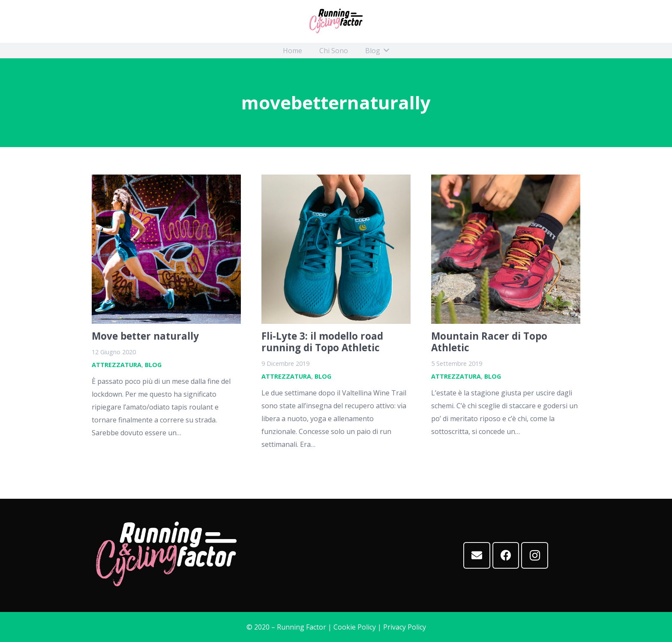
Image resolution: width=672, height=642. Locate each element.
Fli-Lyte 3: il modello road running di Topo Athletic (322, 342)
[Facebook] (506, 556)
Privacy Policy (405, 627)
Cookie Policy (355, 627)
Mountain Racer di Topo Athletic (489, 342)
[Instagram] (535, 556)
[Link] (336, 21)
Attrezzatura (117, 365)
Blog (153, 365)
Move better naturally (145, 336)
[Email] (477, 556)
